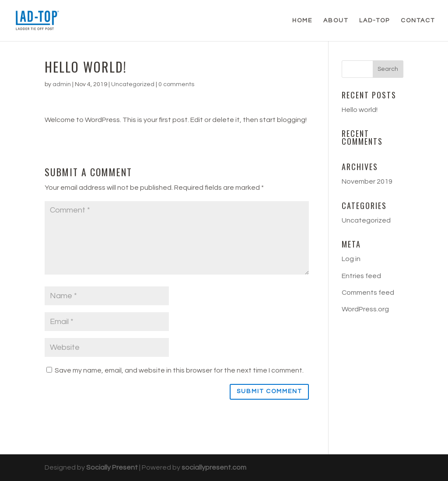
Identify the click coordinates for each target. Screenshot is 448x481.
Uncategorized (133, 84)
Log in (351, 259)
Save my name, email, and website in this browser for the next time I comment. (179, 370)
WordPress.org (365, 309)
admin (62, 84)
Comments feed (368, 293)
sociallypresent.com (214, 467)
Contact (418, 21)
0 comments (176, 84)
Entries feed (361, 276)
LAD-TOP (374, 21)
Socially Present (112, 467)
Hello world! (360, 110)
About (336, 21)
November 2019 (367, 181)
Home (302, 21)
